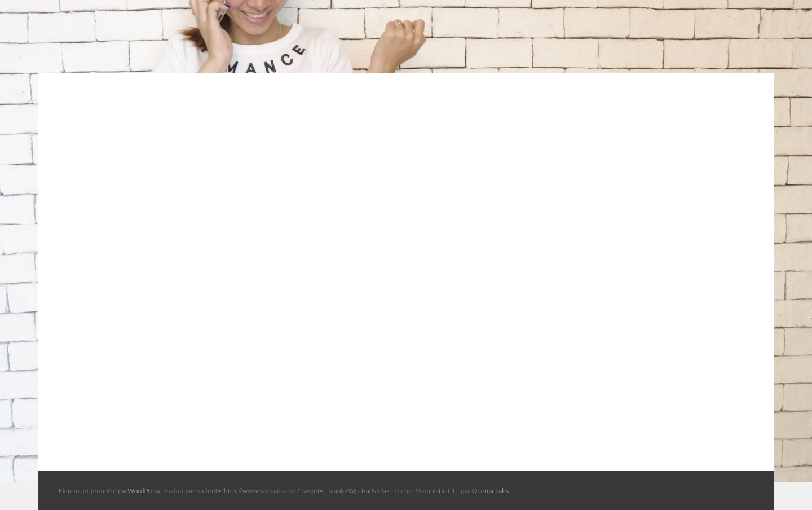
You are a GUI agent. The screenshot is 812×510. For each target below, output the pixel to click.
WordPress (144, 491)
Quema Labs (491, 491)
